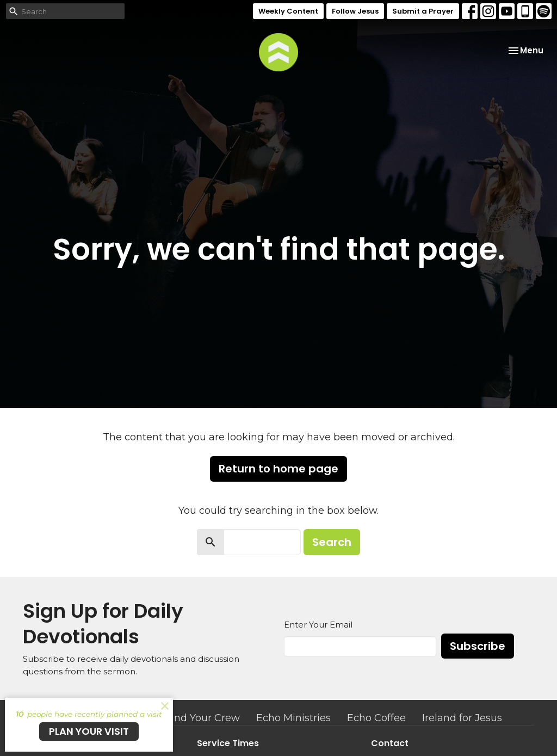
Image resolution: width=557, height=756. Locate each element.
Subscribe (478, 646)
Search (332, 542)
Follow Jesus (355, 11)
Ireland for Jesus (462, 718)
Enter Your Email (318, 625)
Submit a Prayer (423, 11)
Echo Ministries (293, 718)
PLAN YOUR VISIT (89, 731)
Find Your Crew (203, 718)
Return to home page (278, 469)
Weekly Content (288, 11)
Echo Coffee (376, 718)
